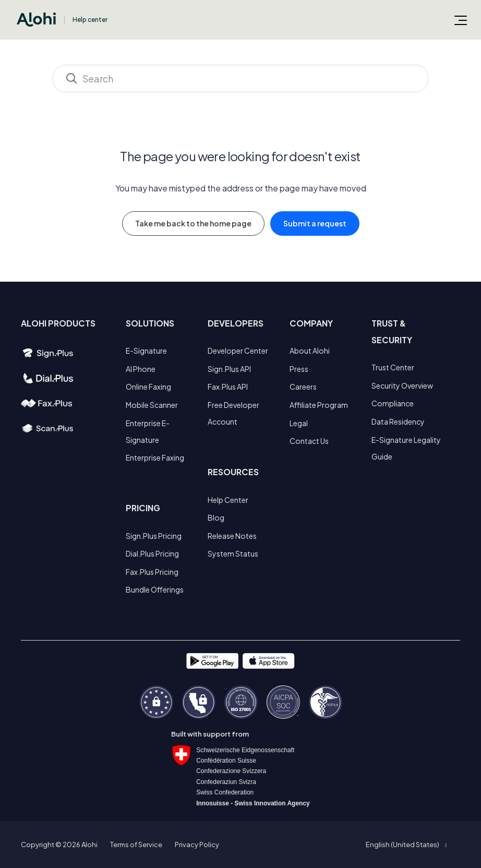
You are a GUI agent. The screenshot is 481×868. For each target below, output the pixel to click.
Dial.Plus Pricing (152, 553)
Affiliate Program (319, 405)
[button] (406, 845)
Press (299, 369)
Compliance (393, 403)
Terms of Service (136, 845)
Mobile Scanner (152, 405)
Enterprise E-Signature (148, 431)
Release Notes (232, 536)
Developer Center (238, 351)
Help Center (228, 500)
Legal (299, 423)
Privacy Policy (197, 845)
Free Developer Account (233, 413)
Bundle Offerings (155, 589)
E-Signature (146, 351)
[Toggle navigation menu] (461, 20)
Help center (90, 20)
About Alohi (310, 351)
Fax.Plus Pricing (152, 572)
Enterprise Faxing (155, 457)
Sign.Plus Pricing (154, 536)
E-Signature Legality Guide (406, 448)
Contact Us (309, 441)
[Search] (240, 79)
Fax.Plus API (228, 387)
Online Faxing (148, 387)
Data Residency (398, 421)
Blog (216, 517)
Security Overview (402, 385)
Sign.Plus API (229, 369)
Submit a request (315, 223)
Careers (303, 387)
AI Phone (141, 369)
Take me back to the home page (193, 223)
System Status (233, 553)
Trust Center (393, 367)
